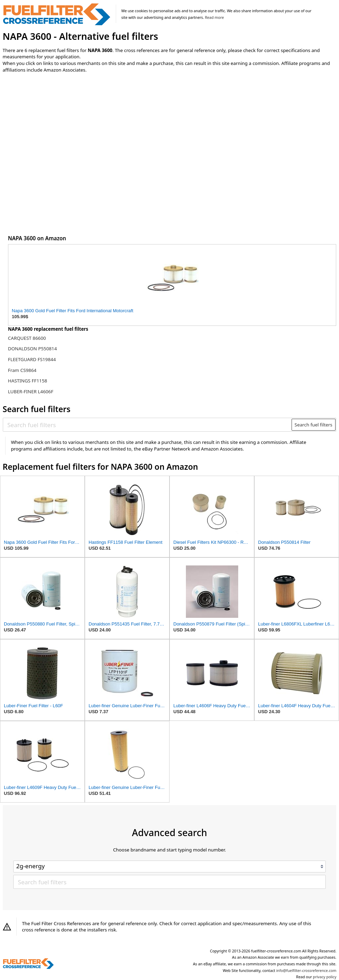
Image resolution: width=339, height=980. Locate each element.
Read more (214, 17)
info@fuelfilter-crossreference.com (306, 971)
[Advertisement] (60, 136)
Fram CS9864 (22, 370)
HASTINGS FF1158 (28, 381)
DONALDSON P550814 (32, 349)
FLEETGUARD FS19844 (32, 359)
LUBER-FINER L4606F (31, 392)
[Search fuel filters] (148, 425)
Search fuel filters (314, 425)
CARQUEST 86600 (27, 338)
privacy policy (325, 977)
